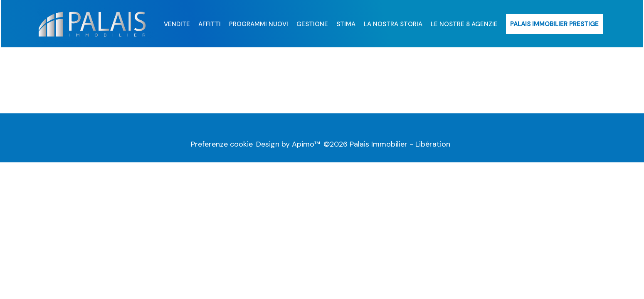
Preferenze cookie (222, 144)
